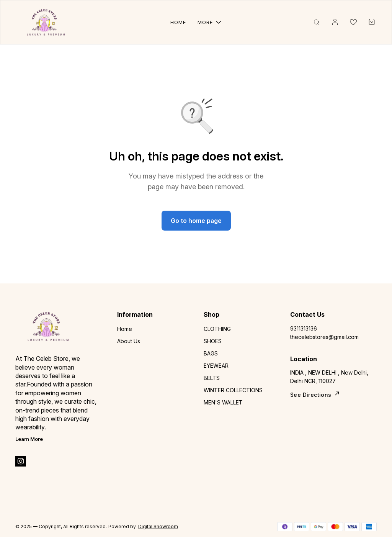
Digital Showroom (158, 526)
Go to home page (196, 221)
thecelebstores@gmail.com (324, 337)
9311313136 (304, 328)
